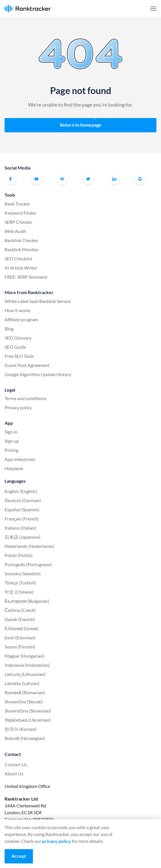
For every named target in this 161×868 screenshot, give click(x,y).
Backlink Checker (21, 240)
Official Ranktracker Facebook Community (62, 179)
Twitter (88, 179)
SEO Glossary (18, 338)
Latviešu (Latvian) (22, 683)
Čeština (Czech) (20, 610)
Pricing (11, 450)
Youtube (36, 179)
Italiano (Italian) (20, 528)
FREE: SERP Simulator (26, 277)
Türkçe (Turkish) (20, 583)
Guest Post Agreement (27, 365)
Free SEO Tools (19, 356)
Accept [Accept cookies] (19, 856)
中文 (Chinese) (19, 592)
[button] (153, 9)
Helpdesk (14, 468)
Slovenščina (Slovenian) (28, 711)
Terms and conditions (25, 398)
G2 (140, 179)
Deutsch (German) (23, 500)
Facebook (10, 179)
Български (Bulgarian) (27, 601)
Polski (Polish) (19, 555)
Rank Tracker (17, 204)
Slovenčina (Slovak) (24, 702)
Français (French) (22, 519)
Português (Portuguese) (28, 564)
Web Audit (15, 231)
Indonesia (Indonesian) (27, 665)
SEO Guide (15, 347)
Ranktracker (28, 9)
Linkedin (114, 179)
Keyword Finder (20, 213)
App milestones (20, 459)
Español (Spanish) (22, 509)
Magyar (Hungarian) (24, 656)
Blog (9, 329)
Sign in (11, 432)
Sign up (12, 441)
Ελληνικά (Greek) (22, 628)
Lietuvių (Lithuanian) (25, 674)
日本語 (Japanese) (22, 537)
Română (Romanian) (25, 692)
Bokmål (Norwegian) (25, 738)
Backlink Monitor (22, 249)
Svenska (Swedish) (23, 573)
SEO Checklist (18, 259)
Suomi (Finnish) (20, 647)
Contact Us (16, 764)
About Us (14, 774)
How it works (18, 310)
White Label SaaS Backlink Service (38, 301)
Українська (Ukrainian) (28, 720)
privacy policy (56, 841)
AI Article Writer (21, 268)
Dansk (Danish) (20, 619)
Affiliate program (21, 319)
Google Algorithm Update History (38, 374)
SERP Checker (18, 222)
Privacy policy (18, 407)
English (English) (21, 491)
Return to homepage (81, 125)
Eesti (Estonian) (20, 637)
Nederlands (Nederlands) (29, 546)
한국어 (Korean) (21, 729)
